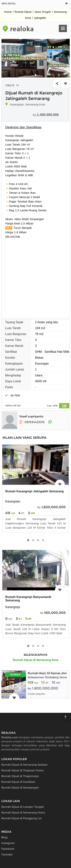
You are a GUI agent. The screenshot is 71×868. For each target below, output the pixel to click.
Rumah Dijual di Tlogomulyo (20, 776)
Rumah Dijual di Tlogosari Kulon (23, 770)
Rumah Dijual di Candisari (18, 782)
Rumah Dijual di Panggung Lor (22, 818)
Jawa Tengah (43, 12)
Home (8, 12)
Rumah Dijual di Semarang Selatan (24, 765)
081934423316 (32, 422)
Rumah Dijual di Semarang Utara (23, 813)
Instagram (8, 843)
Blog (4, 837)
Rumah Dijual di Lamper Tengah (23, 807)
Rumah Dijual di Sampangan (20, 788)
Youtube (7, 854)
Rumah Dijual (23, 12)
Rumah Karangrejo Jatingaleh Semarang (35, 491)
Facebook (8, 849)
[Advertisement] (35, 276)
